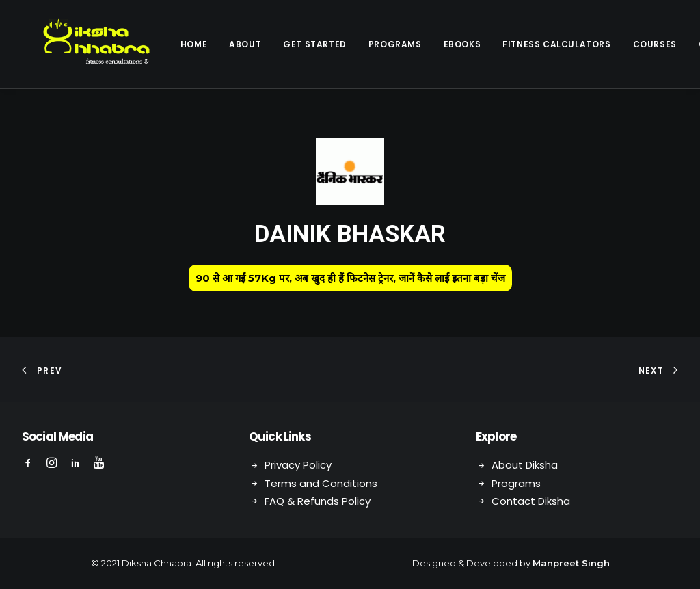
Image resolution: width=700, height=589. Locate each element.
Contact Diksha (531, 501)
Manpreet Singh (571, 563)
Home (158, 44)
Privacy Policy (298, 465)
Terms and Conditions (321, 483)
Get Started (279, 44)
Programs (360, 44)
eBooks (427, 44)
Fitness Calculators (521, 44)
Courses (619, 44)
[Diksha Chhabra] (79, 44)
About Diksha (525, 465)
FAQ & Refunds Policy (318, 501)
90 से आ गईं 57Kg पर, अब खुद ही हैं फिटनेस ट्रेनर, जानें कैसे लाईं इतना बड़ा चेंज (350, 278)
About (210, 44)
